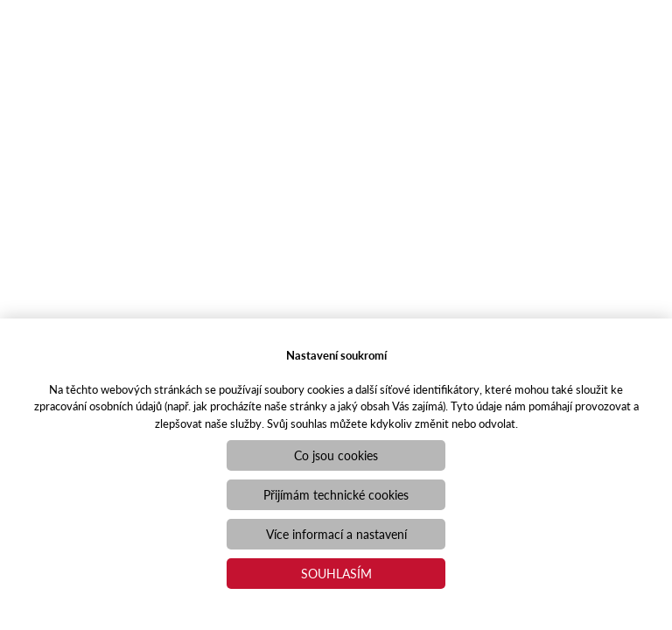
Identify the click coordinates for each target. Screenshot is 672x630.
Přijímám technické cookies (336, 494)
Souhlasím (336, 573)
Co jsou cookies (336, 455)
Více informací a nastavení (336, 534)
